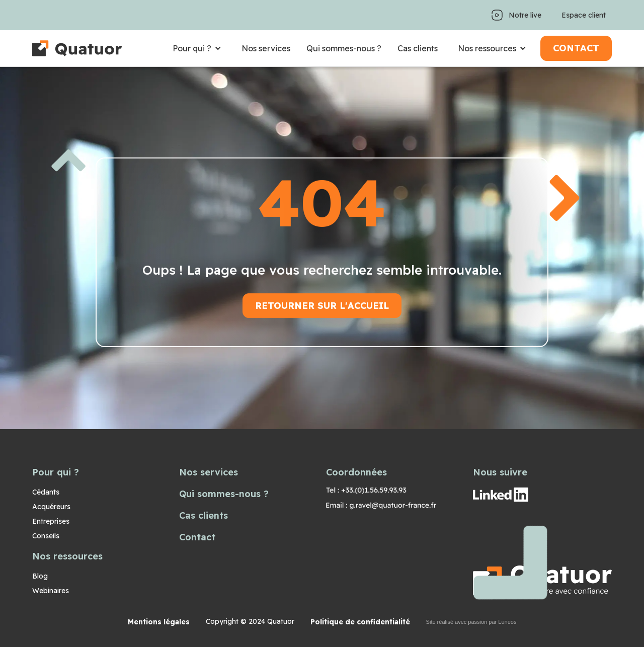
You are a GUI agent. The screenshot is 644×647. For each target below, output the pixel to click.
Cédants (46, 492)
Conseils (46, 536)
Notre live (525, 15)
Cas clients (418, 48)
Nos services (266, 48)
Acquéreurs (51, 507)
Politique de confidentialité (360, 622)
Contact (197, 537)
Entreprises (51, 521)
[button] (197, 48)
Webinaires (51, 591)
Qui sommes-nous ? (344, 48)
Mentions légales (159, 622)
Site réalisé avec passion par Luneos (471, 622)
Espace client (584, 15)
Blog (40, 576)
